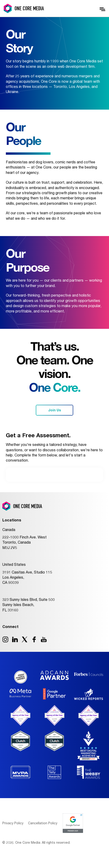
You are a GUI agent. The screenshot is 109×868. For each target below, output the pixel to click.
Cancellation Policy (43, 823)
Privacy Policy (13, 823)
